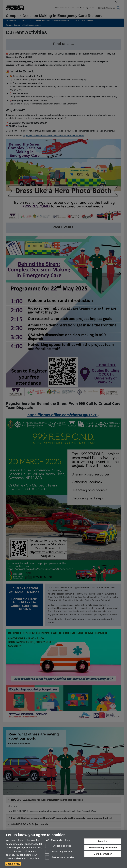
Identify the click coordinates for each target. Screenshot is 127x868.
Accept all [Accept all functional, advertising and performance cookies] (103, 841)
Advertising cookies (59, 852)
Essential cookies (57, 840)
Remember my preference (103, 848)
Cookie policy (13, 864)
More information (103, 854)
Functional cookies (58, 846)
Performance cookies (60, 858)
